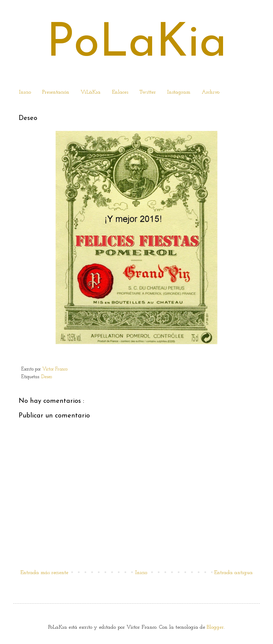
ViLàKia (91, 92)
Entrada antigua (233, 573)
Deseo (47, 377)
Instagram (179, 92)
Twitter (148, 92)
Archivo (211, 92)
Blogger (215, 627)
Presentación (56, 92)
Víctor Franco (55, 369)
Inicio (25, 92)
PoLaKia (136, 44)
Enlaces (120, 92)
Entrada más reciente (44, 573)
